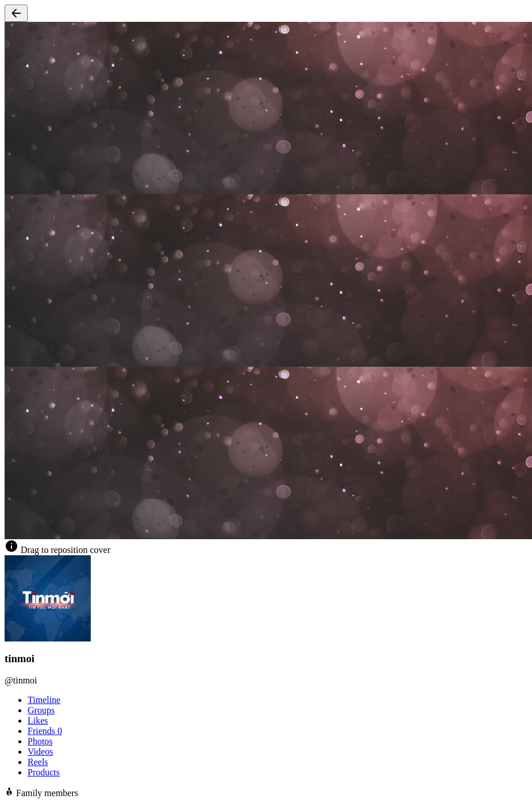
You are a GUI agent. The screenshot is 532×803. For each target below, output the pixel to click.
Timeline (44, 700)
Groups (41, 710)
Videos (40, 752)
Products (44, 772)
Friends (45, 731)
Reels (38, 762)
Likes (38, 721)
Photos (40, 741)
